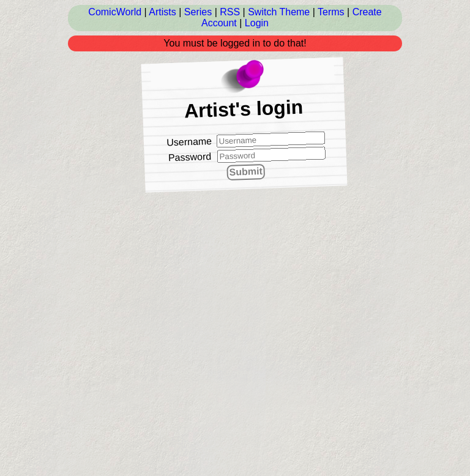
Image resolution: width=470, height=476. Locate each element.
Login (257, 23)
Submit (246, 172)
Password (190, 157)
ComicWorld (115, 12)
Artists (162, 12)
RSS (230, 12)
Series (198, 12)
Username (189, 141)
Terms (331, 12)
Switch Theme (279, 12)
